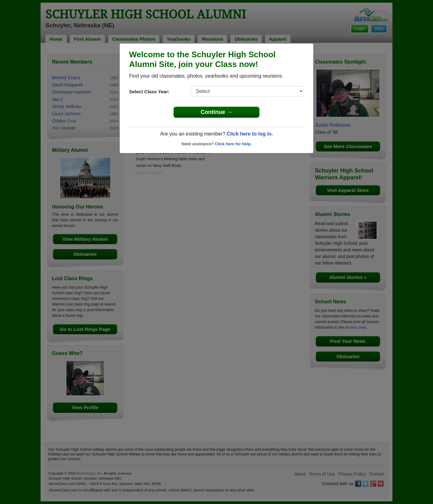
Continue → (217, 112)
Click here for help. (233, 144)
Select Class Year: (149, 92)
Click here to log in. (250, 134)
